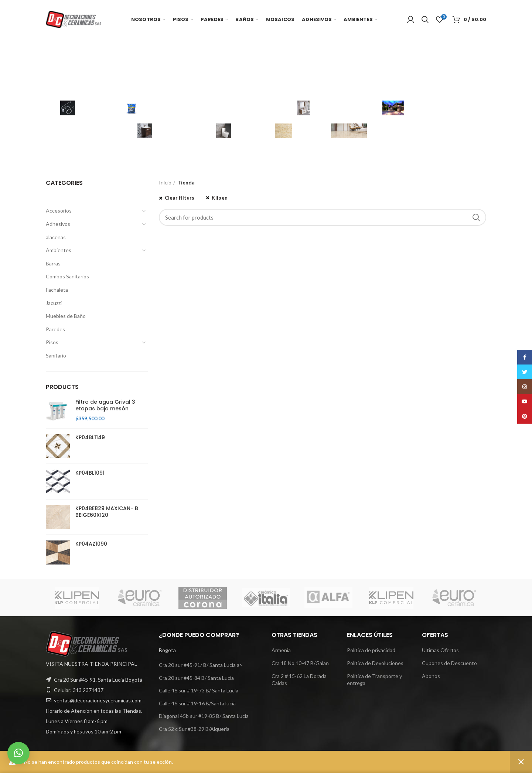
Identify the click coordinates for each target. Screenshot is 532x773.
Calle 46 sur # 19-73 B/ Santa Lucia (199, 690)
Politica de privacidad (371, 650)
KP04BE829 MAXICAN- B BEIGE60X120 (107, 512)
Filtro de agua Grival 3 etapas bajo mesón (105, 405)
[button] (18, 753)
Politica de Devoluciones (375, 663)
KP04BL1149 (90, 437)
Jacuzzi (54, 303)
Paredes (55, 329)
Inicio (165, 182)
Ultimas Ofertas (440, 650)
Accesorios (59, 211)
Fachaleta (57, 290)
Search (476, 217)
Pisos (52, 342)
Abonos (431, 676)
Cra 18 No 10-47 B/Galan (300, 663)
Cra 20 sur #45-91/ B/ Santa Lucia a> (201, 665)
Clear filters (180, 198)
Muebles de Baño (66, 316)
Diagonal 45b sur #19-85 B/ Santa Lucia (204, 716)
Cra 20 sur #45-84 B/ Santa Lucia (196, 678)
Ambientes (59, 250)
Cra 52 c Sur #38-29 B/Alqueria (194, 729)
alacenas (56, 237)
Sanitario (56, 355)
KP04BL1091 (90, 473)
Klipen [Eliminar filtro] (220, 198)
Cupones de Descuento (449, 663)
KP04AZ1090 (91, 544)
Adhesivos (58, 224)
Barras (53, 263)
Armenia (281, 650)
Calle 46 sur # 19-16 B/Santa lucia (197, 703)
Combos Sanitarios (67, 276)
